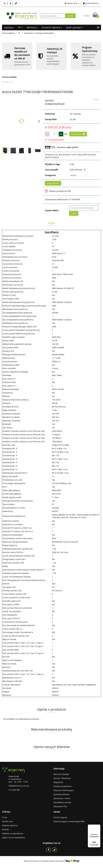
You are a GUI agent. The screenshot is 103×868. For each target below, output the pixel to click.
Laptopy (9, 27)
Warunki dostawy (61, 774)
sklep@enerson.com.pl (19, 786)
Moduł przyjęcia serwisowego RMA (69, 821)
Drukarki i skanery (52, 27)
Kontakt (5, 829)
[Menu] (99, 826)
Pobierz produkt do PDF (58, 191)
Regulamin (58, 782)
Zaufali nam (7, 821)
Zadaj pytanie (53, 183)
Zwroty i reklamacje (62, 778)
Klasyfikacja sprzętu (62, 802)
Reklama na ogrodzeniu (13, 833)
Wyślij (74, 213)
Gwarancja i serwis (62, 798)
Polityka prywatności (63, 786)
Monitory (32, 27)
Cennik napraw (60, 817)
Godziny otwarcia (10, 825)
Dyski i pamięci (74, 27)
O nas (5, 817)
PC (20, 27)
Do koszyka (78, 134)
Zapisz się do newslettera (13, 837)
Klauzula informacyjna (64, 790)
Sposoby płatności (62, 794)
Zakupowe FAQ (60, 806)
